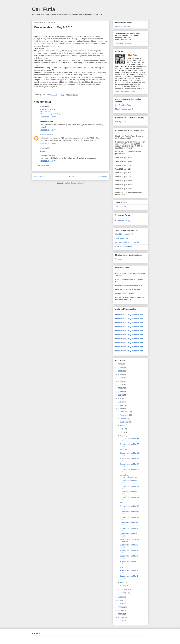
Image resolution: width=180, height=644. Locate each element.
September (124, 422)
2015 (120, 402)
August (123, 425)
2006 (120, 617)
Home (71, 177)
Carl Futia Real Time (123, 105)
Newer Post (39, 177)
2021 (120, 381)
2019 (120, 388)
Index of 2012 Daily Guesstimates (129, 323)
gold (121, 567)
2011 (120, 600)
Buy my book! (121, 122)
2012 (120, 597)
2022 (120, 378)
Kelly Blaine (44, 135)
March (123, 586)
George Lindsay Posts (124, 293)
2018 (120, 392)
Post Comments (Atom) (76, 183)
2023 (120, 374)
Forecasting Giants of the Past (128, 289)
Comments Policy (123, 221)
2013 (120, 409)
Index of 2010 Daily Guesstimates (129, 331)
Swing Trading (121, 206)
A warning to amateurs (124, 246)
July (122, 429)
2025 (120, 368)
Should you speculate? (124, 234)
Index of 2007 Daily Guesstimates (129, 343)
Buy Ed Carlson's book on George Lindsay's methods (129, 298)
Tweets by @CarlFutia (124, 43)
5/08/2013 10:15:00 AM (48, 143)
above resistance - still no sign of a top (129, 540)
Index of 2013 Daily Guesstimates (129, 319)
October (123, 419)
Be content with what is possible (128, 242)
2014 (120, 405)
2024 (120, 371)
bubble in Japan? (126, 450)
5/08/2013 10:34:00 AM (48, 161)
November (124, 415)
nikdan (42, 106)
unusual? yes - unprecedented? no (128, 476)
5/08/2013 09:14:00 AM (48, 117)
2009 (120, 607)
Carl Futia (43, 9)
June (122, 432)
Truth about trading (123, 238)
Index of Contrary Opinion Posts (129, 285)
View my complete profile (125, 91)
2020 (120, 385)
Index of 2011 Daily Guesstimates (129, 327)
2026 (120, 364)
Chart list (119, 259)
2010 (120, 604)
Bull (121, 503)
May (122, 436)
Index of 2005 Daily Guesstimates (129, 351)
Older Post (103, 177)
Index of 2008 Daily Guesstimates (129, 339)
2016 (120, 398)
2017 (120, 395)
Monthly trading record (124, 109)
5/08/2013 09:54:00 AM (48, 130)
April (122, 582)
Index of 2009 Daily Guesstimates (129, 335)
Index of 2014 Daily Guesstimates (129, 315)
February (124, 589)
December (124, 412)
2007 (120, 614)
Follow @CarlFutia (122, 27)
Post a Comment (43, 166)
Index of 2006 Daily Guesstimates (129, 347)
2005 (120, 621)
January (123, 593)
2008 (120, 611)
